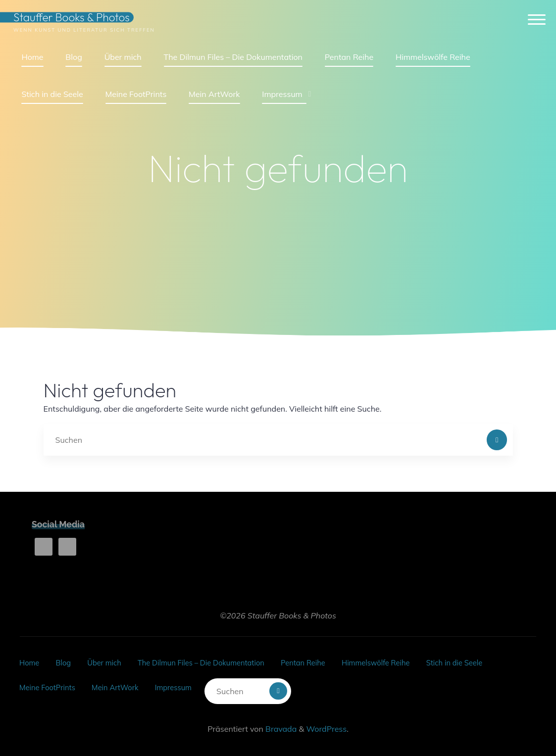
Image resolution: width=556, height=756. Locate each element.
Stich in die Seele (492, 661)
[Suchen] (497, 440)
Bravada (280, 719)
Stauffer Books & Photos (77, 21)
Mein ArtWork (124, 681)
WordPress (326, 719)
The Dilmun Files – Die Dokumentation (216, 661)
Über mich (111, 661)
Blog (67, 661)
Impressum (186, 681)
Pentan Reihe (327, 661)
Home (30, 661)
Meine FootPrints (50, 681)
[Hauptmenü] (531, 24)
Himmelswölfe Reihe (407, 661)
